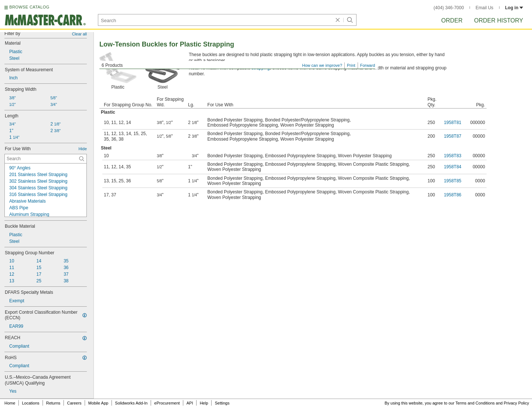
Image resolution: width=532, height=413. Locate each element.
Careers (74, 403)
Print (351, 65)
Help (204, 403)
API (190, 403)
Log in (514, 8)
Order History (499, 20)
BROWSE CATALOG (29, 7)
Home (10, 403)
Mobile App (98, 403)
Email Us (484, 8)
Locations (31, 403)
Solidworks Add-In (131, 403)
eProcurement (167, 403)
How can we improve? (322, 65)
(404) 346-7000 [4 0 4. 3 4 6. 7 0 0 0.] (449, 8)
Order (452, 20)
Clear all (79, 34)
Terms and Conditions (475, 403)
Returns (53, 403)
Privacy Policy (516, 403)
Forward (368, 65)
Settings (222, 403)
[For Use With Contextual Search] (46, 159)
